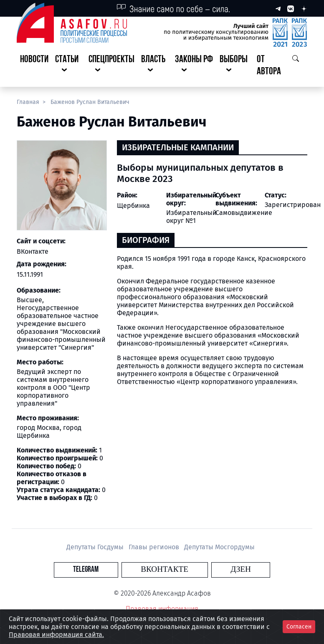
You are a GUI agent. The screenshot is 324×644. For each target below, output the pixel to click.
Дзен (213, 569)
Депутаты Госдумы (96, 547)
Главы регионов (155, 547)
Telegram (114, 569)
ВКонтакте (33, 251)
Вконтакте (165, 569)
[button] (68, 66)
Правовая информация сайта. (56, 635)
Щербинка (133, 206)
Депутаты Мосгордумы (219, 547)
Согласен (299, 627)
